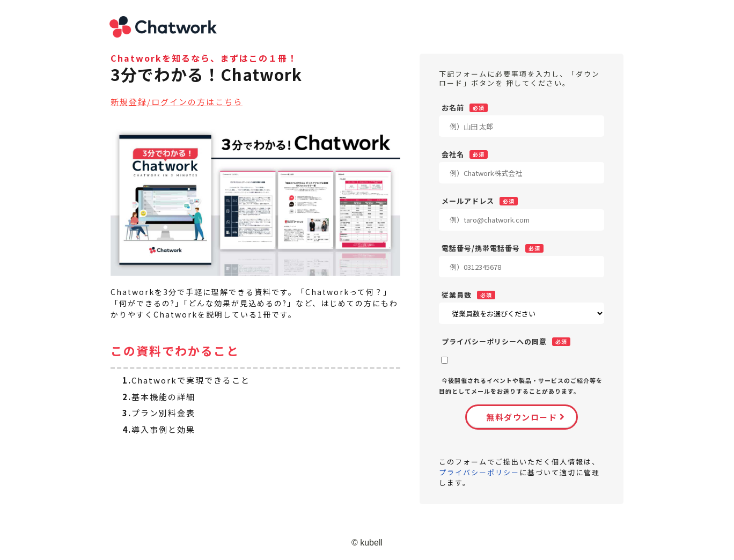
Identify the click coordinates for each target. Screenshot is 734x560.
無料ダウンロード (522, 417)
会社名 (453, 154)
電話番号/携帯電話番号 (481, 248)
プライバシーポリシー (479, 472)
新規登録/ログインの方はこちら (177, 102)
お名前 (453, 107)
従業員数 (457, 294)
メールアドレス (468, 201)
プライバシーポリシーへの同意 (494, 341)
